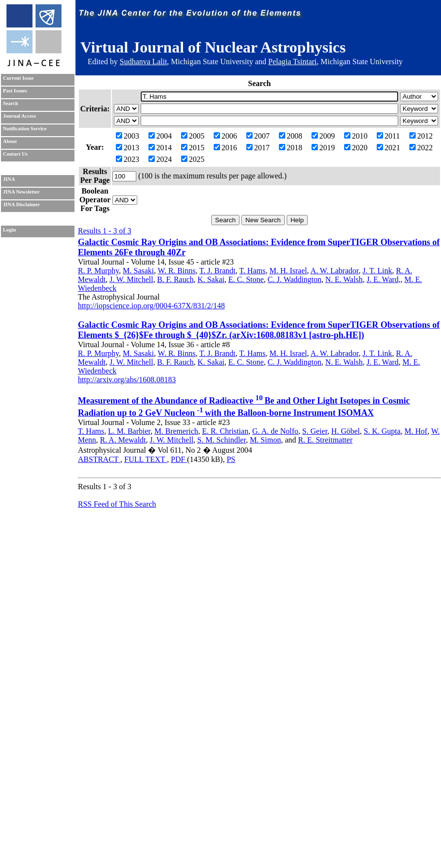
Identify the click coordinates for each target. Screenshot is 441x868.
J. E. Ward (383, 362)
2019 (323, 148)
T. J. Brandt (217, 271)
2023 (128, 159)
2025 (193, 159)
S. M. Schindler (221, 440)
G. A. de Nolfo (275, 431)
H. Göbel (346, 431)
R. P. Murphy (98, 271)
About (10, 141)
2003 (128, 136)
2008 (291, 136)
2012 (421, 136)
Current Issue (18, 78)
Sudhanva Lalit (143, 62)
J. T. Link (377, 271)
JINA (9, 179)
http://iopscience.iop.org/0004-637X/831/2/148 (151, 306)
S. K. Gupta (382, 431)
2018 (291, 148)
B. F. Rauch (175, 279)
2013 (128, 148)
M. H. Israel (288, 271)
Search (10, 103)
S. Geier (315, 431)
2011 (388, 136)
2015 (193, 148)
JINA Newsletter (21, 192)
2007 (258, 136)
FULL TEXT (146, 459)
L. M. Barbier (129, 431)
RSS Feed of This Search (117, 504)
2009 (323, 136)
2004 (160, 136)
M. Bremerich (176, 431)
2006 (225, 136)
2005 (193, 136)
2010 (356, 136)
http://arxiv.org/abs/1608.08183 (127, 380)
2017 (258, 148)
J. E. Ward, (384, 279)
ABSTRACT (99, 459)
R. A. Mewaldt (123, 440)
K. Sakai (211, 279)
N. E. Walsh (344, 279)
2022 (421, 148)
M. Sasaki (138, 271)
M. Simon (265, 440)
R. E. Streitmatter (325, 440)
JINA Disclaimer (21, 204)
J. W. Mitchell (131, 279)
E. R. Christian (225, 431)
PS (231, 459)
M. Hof (416, 431)
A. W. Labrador (335, 271)
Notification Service (25, 129)
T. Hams (252, 271)
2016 (225, 148)
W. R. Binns (177, 271)
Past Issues (15, 91)
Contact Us (15, 154)
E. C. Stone (246, 279)
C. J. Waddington (294, 279)
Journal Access (19, 116)
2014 (160, 148)
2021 (388, 148)
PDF (179, 459)
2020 (356, 148)
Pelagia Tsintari (292, 62)
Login (9, 230)
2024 (160, 159)
